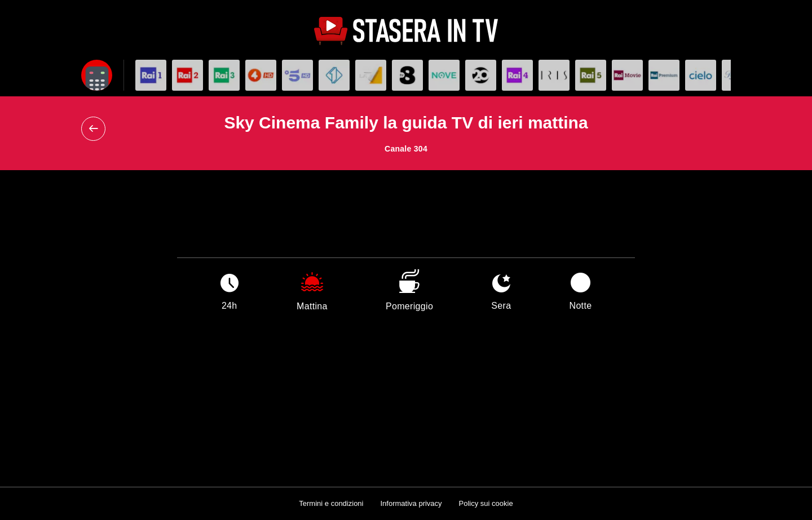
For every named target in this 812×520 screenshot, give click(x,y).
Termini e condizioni (331, 503)
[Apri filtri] (97, 75)
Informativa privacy (411, 503)
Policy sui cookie (486, 503)
